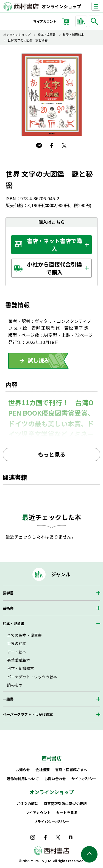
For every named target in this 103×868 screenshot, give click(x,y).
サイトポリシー (84, 779)
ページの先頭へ (89, 854)
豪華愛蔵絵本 (19, 660)
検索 (95, 21)
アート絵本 (17, 652)
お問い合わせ (55, 779)
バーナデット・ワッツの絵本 (32, 677)
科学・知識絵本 (73, 35)
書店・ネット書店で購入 (54, 245)
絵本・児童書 (47, 35)
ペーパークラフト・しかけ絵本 (28, 714)
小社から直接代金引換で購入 (54, 268)
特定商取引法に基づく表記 (65, 804)
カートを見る (67, 813)
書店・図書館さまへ (71, 770)
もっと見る (52, 454)
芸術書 (8, 608)
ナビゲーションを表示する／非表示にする (100, 6)
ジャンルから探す (82, 21)
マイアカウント (45, 21)
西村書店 (52, 758)
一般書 (8, 699)
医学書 (8, 593)
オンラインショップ (61, 6)
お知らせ (23, 770)
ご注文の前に (27, 804)
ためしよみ (38, 361)
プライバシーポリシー (52, 822)
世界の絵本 (17, 643)
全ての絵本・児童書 (24, 635)
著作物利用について (23, 779)
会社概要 (43, 770)
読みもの (15, 685)
